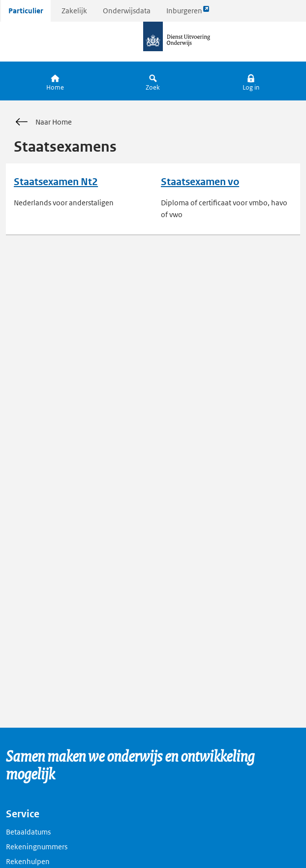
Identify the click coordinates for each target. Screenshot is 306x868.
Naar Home (43, 122)
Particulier (26, 11)
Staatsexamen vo (200, 182)
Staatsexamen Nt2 (56, 182)
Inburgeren (188, 13)
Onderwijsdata (127, 11)
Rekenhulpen (28, 861)
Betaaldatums (28, 832)
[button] (251, 81)
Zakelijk (74, 11)
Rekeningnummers (37, 847)
